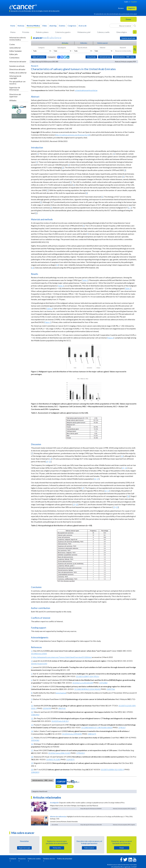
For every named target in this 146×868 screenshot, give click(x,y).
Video (45, 26)
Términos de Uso (49, 859)
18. (32, 757)
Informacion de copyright (15, 77)
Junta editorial (15, 48)
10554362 (35, 740)
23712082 (103, 683)
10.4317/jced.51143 (39, 664)
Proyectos (22, 859)
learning (53, 26)
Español (134, 2)
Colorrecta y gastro (63, 32)
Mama (13, 32)
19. (32, 763)
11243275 (70, 759)
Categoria (41, 48)
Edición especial (102, 43)
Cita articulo (91, 57)
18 (128, 496)
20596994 (47, 708)
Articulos (65, 43)
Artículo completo (127, 62)
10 (57, 265)
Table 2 (49, 308)
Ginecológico (122, 32)
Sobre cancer (89, 848)
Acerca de (83, 26)
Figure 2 (110, 338)
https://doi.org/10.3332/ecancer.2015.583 (45, 62)
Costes (12, 44)
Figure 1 (48, 322)
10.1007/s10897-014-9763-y (88, 676)
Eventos (62, 26)
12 (122, 456)
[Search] (135, 26)
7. (32, 686)
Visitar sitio (57, 848)
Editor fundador (16, 51)
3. (32, 661)
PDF (135, 62)
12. (32, 718)
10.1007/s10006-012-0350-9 (112, 769)
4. (32, 667)
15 (50, 461)
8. (32, 693)
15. (32, 738)
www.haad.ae (61, 693)
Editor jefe (13, 54)
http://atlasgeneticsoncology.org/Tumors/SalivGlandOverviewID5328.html (62, 657)
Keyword (123, 48)
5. (32, 674)
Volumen (103, 48)
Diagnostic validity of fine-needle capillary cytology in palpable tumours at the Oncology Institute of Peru (92, 803)
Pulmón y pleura (42, 32)
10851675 (92, 734)
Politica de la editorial (18, 73)
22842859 (35, 772)
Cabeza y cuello (103, 32)
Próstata (26, 32)
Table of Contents (39, 57)
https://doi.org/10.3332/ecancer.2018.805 (91, 809)
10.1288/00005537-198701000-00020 (97, 727)
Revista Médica (33, 26)
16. (32, 744)
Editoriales (84, 43)
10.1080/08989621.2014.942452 (87, 689)
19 (74, 504)
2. (32, 657)
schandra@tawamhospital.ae (86, 90)
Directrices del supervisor (15, 95)
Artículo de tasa (105, 57)
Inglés (126, 2)
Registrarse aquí (24, 848)
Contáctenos (14, 58)
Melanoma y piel (84, 32)
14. (32, 731)
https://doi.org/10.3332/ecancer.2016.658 (91, 825)
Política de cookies (34, 859)
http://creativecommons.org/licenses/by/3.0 (73, 135)
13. (32, 725)
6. (32, 680)
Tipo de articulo (82, 48)
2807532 (62, 708)
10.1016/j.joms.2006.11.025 (59, 753)
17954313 (80, 753)
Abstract (118, 62)
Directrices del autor (17, 69)
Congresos (72, 26)
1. (32, 651)
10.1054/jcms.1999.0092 (72, 734)
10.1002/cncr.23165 (39, 654)
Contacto (13, 859)
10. (32, 706)
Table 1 (85, 280)
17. (32, 750)
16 (126, 468)
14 (47, 461)
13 (51, 459)
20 (77, 504)
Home (13, 26)
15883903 (35, 715)
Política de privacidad (65, 859)
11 (33, 268)
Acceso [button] (121, 8)
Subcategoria (62, 48)
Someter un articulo (17, 66)
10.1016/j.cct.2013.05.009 (83, 683)
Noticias (21, 26)
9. (32, 699)
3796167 (122, 727)
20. (32, 769)
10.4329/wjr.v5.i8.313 (60, 721)
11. (32, 712)
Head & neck (43, 791)
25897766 (111, 689)
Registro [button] (132, 8)
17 (98, 479)
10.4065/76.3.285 (53, 759)
